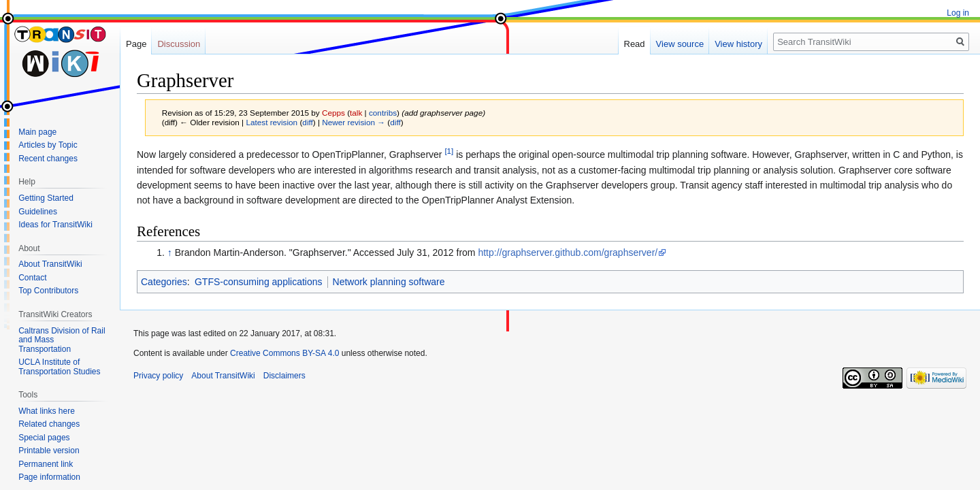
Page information (49, 477)
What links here (47, 411)
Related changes (49, 424)
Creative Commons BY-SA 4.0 (284, 353)
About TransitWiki (50, 264)
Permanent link (46, 464)
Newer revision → (354, 122)
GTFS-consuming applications (259, 282)
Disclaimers (284, 376)
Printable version (49, 451)
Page (136, 44)
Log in (958, 13)
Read (635, 44)
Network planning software (389, 282)
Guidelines (38, 212)
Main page (37, 132)
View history (738, 44)
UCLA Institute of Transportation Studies (59, 367)
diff (307, 122)
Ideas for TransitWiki (55, 225)
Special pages (44, 438)
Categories (164, 282)
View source (680, 44)
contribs (383, 113)
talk (356, 113)
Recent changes (48, 159)
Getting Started (46, 198)
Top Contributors (48, 291)
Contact (32, 278)
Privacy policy (158, 376)
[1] (449, 151)
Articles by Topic (48, 145)
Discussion (179, 44)
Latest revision (272, 122)
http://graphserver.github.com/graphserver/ (568, 252)
